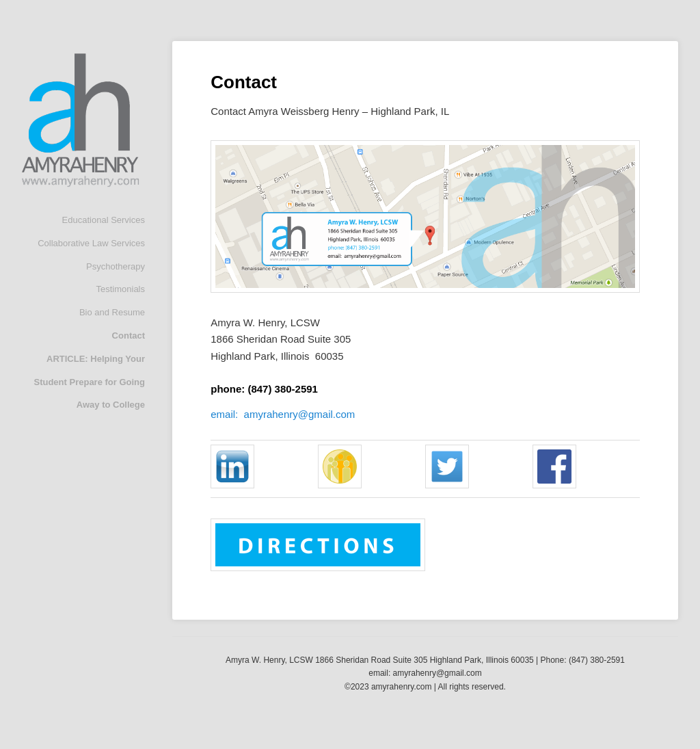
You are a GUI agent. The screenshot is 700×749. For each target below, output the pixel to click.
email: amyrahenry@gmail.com (283, 414)
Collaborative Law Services (91, 243)
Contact (129, 336)
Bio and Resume (112, 312)
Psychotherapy (116, 266)
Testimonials (120, 289)
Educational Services (104, 220)
